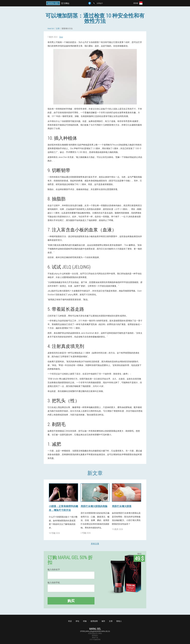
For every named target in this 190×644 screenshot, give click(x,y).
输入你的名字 (54, 569)
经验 (85, 621)
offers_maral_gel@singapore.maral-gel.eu (95, 631)
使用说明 (94, 621)
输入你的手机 (54, 583)
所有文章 (95, 544)
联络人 (119, 621)
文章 (111, 621)
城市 (103, 621)
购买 (71, 601)
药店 (70, 621)
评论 (77, 621)
